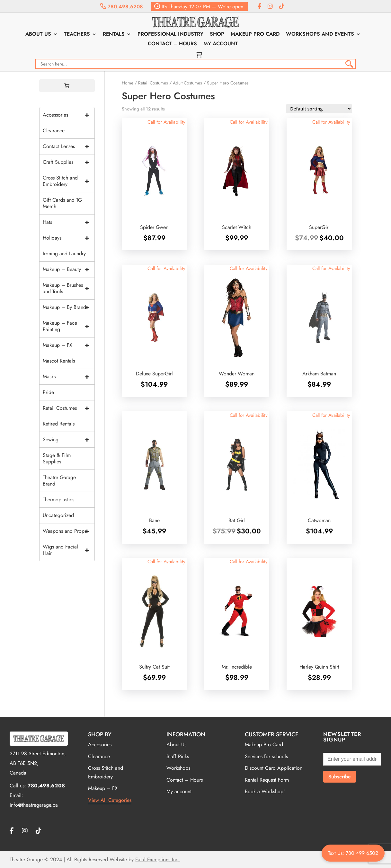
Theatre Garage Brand (59, 481)
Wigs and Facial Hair (69, 550)
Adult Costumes (187, 83)
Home (128, 83)
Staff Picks (178, 756)
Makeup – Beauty (69, 269)
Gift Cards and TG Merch (62, 203)
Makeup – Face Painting (69, 326)
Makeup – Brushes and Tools (69, 288)
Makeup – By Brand (69, 307)
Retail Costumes (153, 83)
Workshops (178, 768)
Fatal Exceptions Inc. (158, 859)
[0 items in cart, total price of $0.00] (67, 86)
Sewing (69, 440)
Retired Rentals (59, 424)
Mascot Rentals (59, 361)
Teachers (77, 35)
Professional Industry (170, 35)
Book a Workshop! (265, 791)
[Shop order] (319, 109)
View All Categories (110, 800)
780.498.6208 (122, 7)
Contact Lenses (69, 146)
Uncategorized (58, 515)
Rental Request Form (267, 780)
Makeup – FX (69, 345)
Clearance (54, 131)
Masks (69, 377)
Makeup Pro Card (255, 35)
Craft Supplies (69, 162)
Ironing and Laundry (64, 254)
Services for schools (266, 756)
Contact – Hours (172, 44)
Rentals (114, 35)
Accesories (100, 745)
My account (221, 44)
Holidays (69, 238)
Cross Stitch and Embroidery (69, 181)
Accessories (69, 115)
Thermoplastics (58, 500)
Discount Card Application (274, 768)
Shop (217, 35)
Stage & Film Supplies (57, 458)
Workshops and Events (320, 35)
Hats (69, 222)
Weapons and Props (69, 531)
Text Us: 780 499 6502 (353, 853)
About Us (38, 35)
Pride (48, 392)
